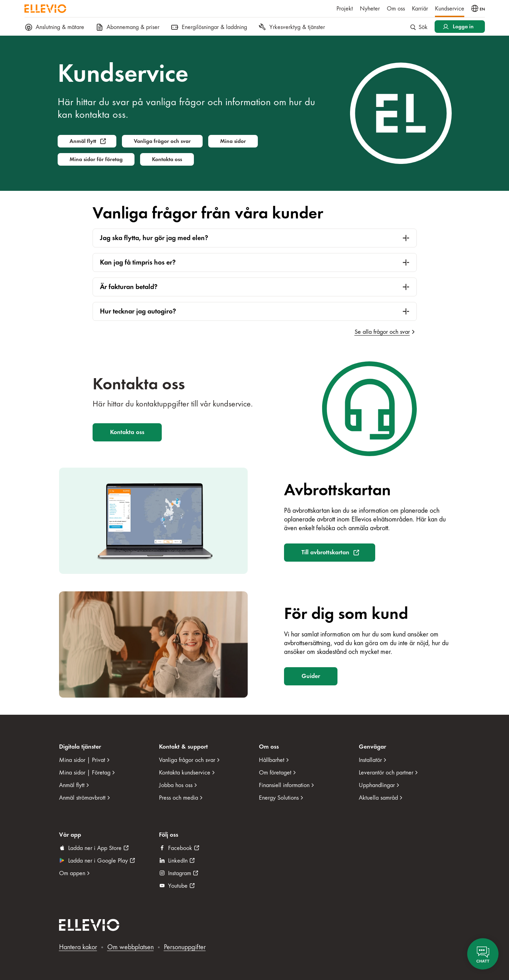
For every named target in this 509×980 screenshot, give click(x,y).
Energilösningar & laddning (209, 27)
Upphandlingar (377, 785)
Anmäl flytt (83, 141)
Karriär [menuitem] (420, 9)
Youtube (178, 886)
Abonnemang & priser (127, 27)
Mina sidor (233, 141)
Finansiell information (284, 785)
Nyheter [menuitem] (370, 9)
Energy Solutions (279, 798)
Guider (311, 676)
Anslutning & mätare (54, 27)
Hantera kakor (78, 947)
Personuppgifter (185, 947)
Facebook (180, 848)
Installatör (370, 760)
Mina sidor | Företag (85, 773)
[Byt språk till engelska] (478, 8)
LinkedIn (178, 861)
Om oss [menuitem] (396, 9)
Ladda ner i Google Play (98, 861)
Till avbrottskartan (325, 552)
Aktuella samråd (378, 798)
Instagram (180, 873)
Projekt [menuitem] (345, 9)
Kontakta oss (167, 159)
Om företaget (275, 773)
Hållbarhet (272, 760)
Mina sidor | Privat (82, 760)
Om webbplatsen (130, 947)
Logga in (463, 27)
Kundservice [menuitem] (450, 9)
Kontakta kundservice (185, 773)
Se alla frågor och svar (382, 332)
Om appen (72, 873)
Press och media (179, 798)
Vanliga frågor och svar (162, 141)
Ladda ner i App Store (95, 848)
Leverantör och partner (386, 773)
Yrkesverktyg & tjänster (292, 27)
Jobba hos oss (176, 785)
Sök (419, 27)
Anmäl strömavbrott (82, 798)
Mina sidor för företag (96, 159)
